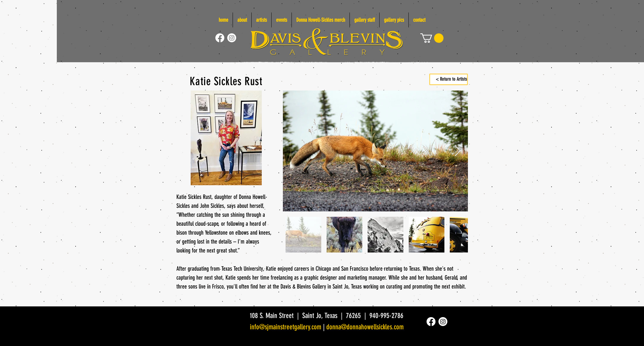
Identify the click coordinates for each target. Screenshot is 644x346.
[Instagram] (232, 38)
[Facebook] (220, 38)
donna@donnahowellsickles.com (365, 327)
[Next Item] (458, 151)
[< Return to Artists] (449, 79)
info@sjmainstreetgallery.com (286, 327)
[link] (432, 38)
